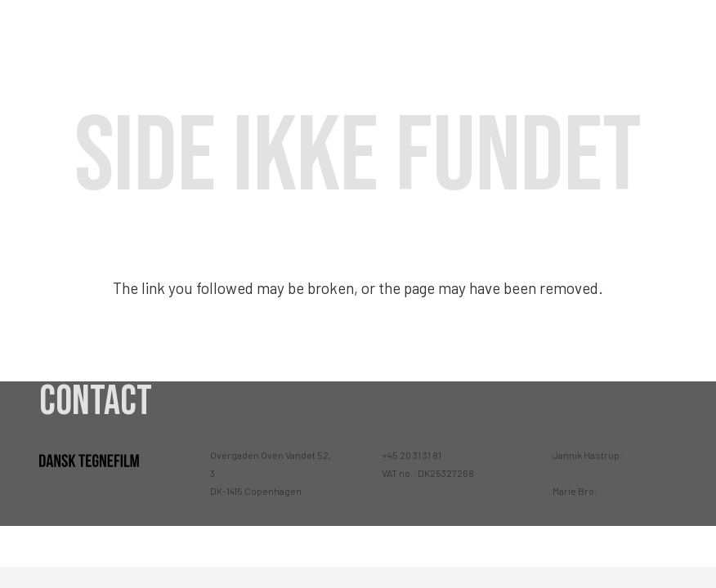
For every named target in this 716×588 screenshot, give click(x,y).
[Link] (92, 33)
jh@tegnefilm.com (594, 473)
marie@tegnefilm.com (603, 509)
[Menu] (689, 33)
